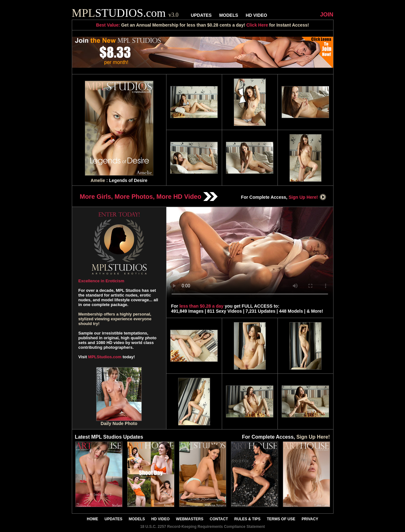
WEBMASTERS (190, 519)
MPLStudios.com (105, 357)
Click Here (257, 25)
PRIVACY (310, 519)
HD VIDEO (256, 15)
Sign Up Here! (308, 197)
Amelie (98, 180)
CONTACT (219, 519)
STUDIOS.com (125, 13)
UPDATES (201, 15)
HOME (92, 519)
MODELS (229, 15)
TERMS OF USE (281, 519)
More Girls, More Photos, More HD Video (149, 197)
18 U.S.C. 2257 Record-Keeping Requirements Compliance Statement (202, 527)
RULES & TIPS (248, 519)
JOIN (327, 15)
